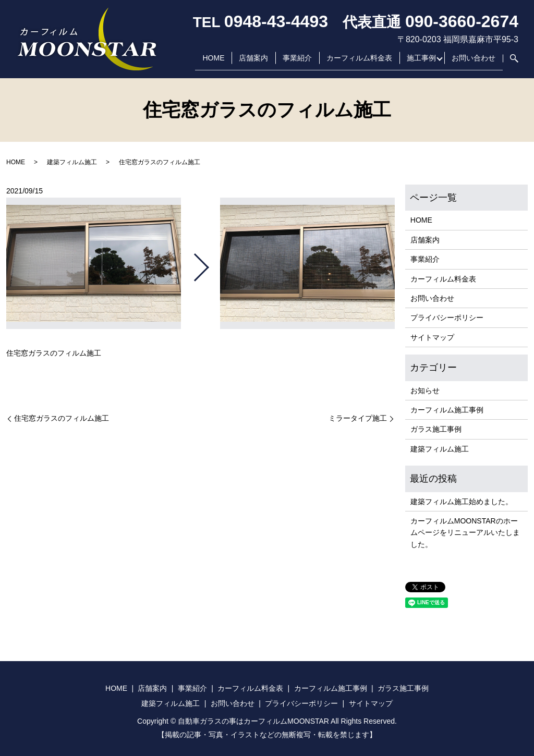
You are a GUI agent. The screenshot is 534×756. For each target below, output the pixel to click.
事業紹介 (295, 62)
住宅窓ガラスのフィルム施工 (62, 418)
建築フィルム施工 (72, 162)
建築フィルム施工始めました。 (462, 502)
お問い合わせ (474, 62)
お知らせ (425, 391)
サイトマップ (432, 337)
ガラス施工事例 (436, 429)
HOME (211, 62)
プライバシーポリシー (447, 318)
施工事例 (419, 62)
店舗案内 (251, 62)
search (511, 63)
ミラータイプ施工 (358, 418)
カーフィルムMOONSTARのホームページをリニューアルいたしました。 (465, 533)
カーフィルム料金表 (357, 62)
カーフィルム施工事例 (447, 410)
